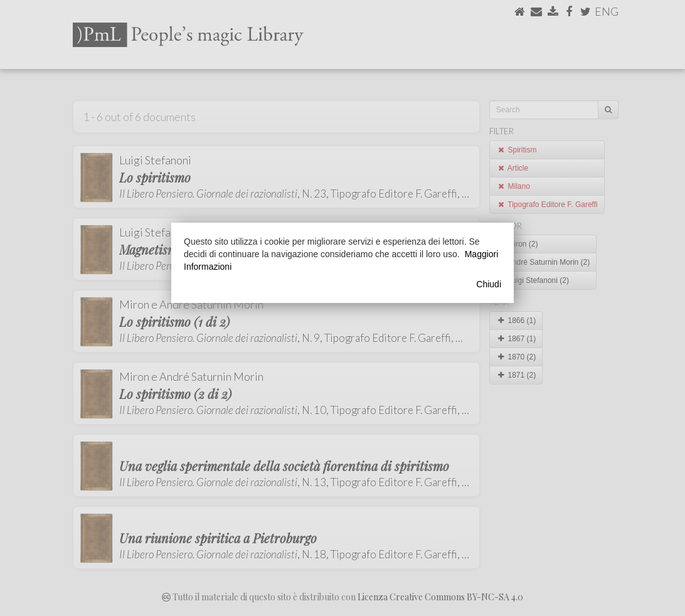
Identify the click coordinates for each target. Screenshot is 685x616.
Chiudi (489, 284)
